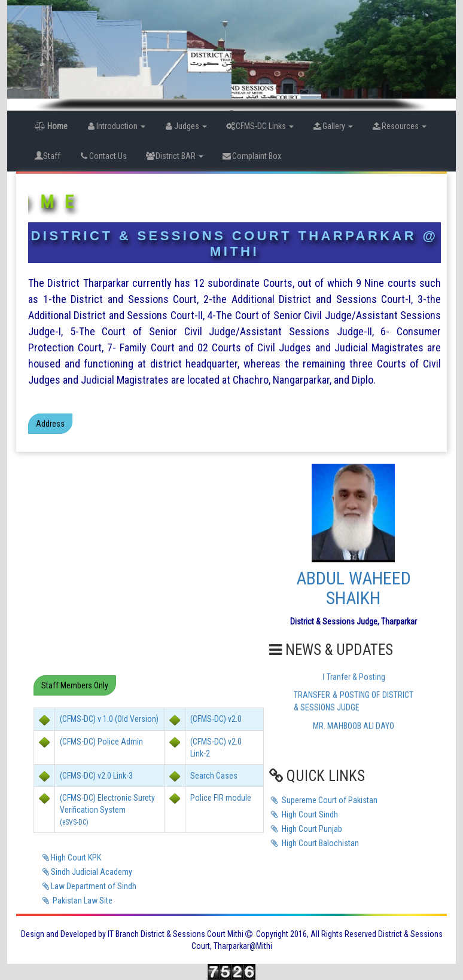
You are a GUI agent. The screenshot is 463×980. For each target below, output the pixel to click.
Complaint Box (251, 156)
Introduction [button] (115, 126)
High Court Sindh (304, 814)
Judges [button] (185, 126)
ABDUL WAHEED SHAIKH (354, 588)
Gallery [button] (332, 126)
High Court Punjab (306, 829)
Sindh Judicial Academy (86, 872)
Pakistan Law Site (76, 901)
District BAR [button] (174, 156)
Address (50, 424)
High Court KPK (71, 857)
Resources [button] (399, 126)
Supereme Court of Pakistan (323, 800)
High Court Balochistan (314, 843)
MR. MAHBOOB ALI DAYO (354, 729)
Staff (48, 156)
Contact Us (103, 156)
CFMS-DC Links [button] (259, 126)
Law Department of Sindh (88, 886)
